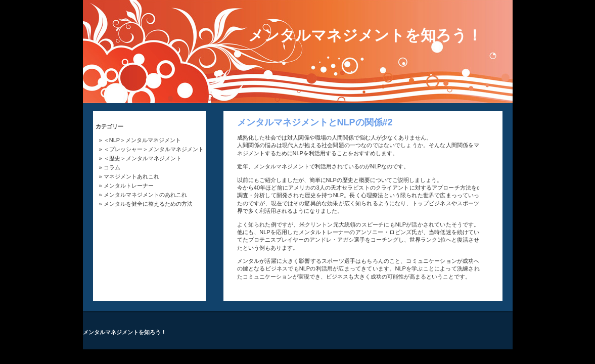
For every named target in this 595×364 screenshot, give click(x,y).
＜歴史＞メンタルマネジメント (143, 158)
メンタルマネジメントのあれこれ (145, 195)
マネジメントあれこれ (131, 176)
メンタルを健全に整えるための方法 (148, 204)
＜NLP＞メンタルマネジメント (142, 140)
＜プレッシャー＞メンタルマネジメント (154, 149)
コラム (112, 167)
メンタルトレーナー (129, 186)
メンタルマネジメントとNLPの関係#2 (315, 122)
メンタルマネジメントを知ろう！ (365, 35)
